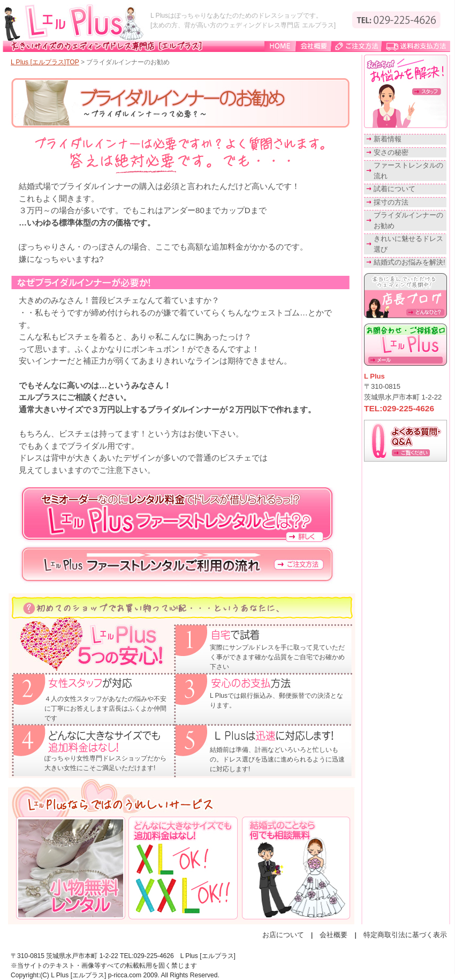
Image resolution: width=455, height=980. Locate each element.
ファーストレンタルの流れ (408, 171)
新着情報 (388, 139)
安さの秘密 (391, 152)
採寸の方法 (391, 202)
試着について (395, 189)
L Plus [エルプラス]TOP (45, 62)
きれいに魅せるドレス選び (408, 244)
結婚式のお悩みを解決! (409, 262)
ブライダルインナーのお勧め (408, 220)
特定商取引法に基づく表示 (405, 935)
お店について (283, 935)
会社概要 (333, 935)
